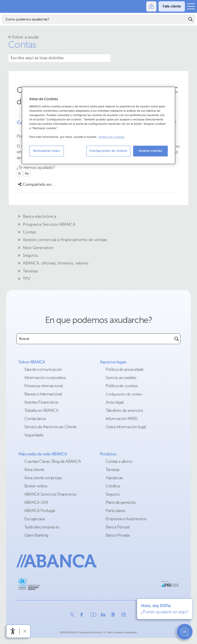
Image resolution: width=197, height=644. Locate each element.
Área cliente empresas (43, 478)
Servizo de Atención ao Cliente (51, 427)
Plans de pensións (121, 502)
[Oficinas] (151, 6)
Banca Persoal (118, 527)
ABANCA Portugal (40, 511)
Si (19, 173)
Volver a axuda (23, 37)
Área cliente (34, 470)
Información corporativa (45, 378)
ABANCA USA (36, 502)
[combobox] (95, 339)
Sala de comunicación (43, 369)
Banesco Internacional (43, 394)
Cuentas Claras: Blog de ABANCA (53, 461)
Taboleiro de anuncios (124, 410)
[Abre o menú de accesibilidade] (13, 631)
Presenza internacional (44, 386)
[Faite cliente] (172, 6)
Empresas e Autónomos (126, 519)
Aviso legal (115, 402)
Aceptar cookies (151, 151)
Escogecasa (35, 519)
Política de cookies (122, 386)
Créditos (113, 486)
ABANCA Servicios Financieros (50, 494)
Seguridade (34, 435)
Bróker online (36, 486)
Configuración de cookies (124, 394)
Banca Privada (118, 535)
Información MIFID (122, 419)
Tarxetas (113, 470)
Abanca (6, 6)
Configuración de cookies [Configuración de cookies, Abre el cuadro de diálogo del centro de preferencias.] (108, 151)
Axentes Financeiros (41, 402)
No (27, 173)
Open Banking (36, 535)
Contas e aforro (119, 461)
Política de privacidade (125, 369)
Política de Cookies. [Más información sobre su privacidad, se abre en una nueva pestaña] (112, 137)
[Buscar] (95, 19)
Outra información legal (126, 427)
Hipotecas (114, 478)
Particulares (116, 511)
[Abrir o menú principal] (191, 6)
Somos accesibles (121, 378)
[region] (98, 125)
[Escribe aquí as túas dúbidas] (60, 58)
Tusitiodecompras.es (42, 527)
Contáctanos (35, 419)
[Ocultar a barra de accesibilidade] (25, 631)
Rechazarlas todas (47, 151)
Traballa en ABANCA (41, 410)
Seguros (113, 494)
